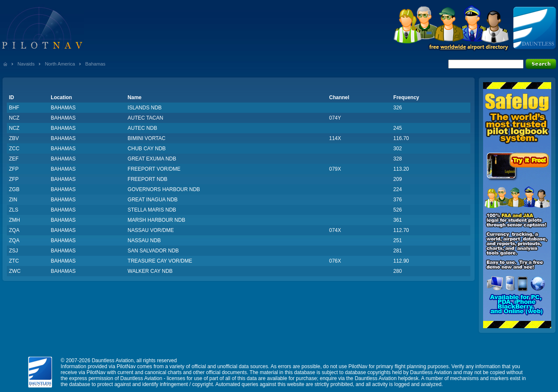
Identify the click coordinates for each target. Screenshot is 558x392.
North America (60, 64)
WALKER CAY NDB (150, 271)
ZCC (14, 149)
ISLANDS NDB (145, 108)
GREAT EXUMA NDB (152, 159)
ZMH (14, 220)
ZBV (14, 138)
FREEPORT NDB (148, 179)
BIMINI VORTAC (147, 138)
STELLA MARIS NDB (152, 210)
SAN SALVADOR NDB (153, 251)
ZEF (14, 159)
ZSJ (13, 251)
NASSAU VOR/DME (151, 230)
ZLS (14, 210)
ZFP (14, 169)
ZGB (14, 189)
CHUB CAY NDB (147, 149)
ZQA (14, 230)
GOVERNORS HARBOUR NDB (164, 189)
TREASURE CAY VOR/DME (160, 261)
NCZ (14, 118)
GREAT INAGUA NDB (153, 200)
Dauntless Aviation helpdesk (386, 378)
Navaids (26, 64)
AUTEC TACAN (146, 118)
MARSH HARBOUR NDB (156, 220)
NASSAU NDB (144, 240)
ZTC (14, 261)
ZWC (15, 271)
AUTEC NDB (142, 128)
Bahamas (95, 64)
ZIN (13, 200)
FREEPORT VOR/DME (154, 169)
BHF (14, 108)
